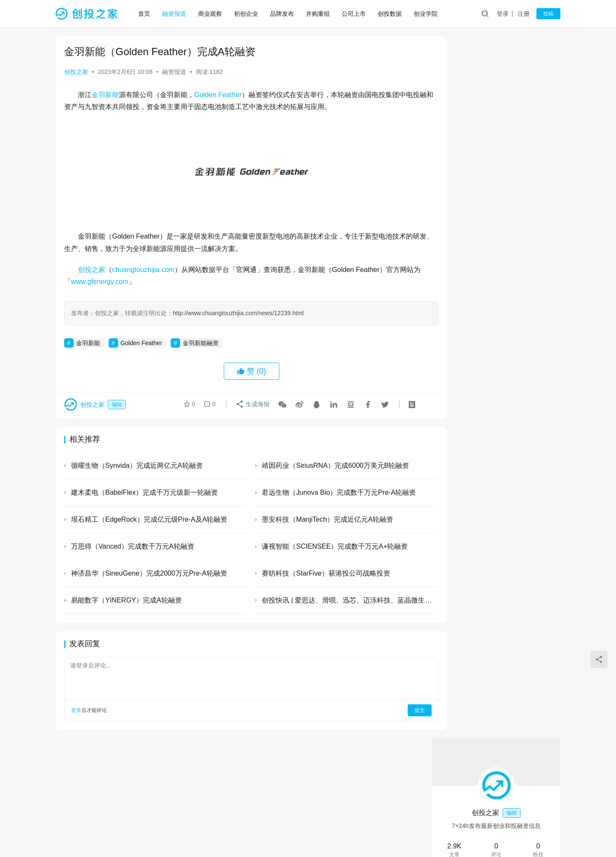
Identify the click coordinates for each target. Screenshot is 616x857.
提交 (396, 710)
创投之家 (76, 72)
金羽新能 (105, 95)
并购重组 (319, 14)
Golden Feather (218, 95)
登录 (503, 14)
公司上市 (355, 14)
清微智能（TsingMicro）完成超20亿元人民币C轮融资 (518, 575)
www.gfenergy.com (107, 282)
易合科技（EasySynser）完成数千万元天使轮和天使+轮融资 (520, 454)
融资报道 (175, 14)
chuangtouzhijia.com (143, 270)
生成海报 (251, 405)
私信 (515, 173)
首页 (145, 14)
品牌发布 (283, 14)
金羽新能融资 (201, 343)
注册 (524, 14)
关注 (477, 173)
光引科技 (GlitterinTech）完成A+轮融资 (496, 240)
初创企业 (247, 14)
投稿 (548, 14)
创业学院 (427, 14)
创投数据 (391, 14)
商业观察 (211, 14)
